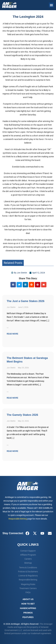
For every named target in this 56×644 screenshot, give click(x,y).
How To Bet (28, 604)
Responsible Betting (18, 519)
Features (28, 617)
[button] (51, 5)
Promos (28, 613)
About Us (28, 599)
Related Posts (13, 263)
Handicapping (28, 608)
